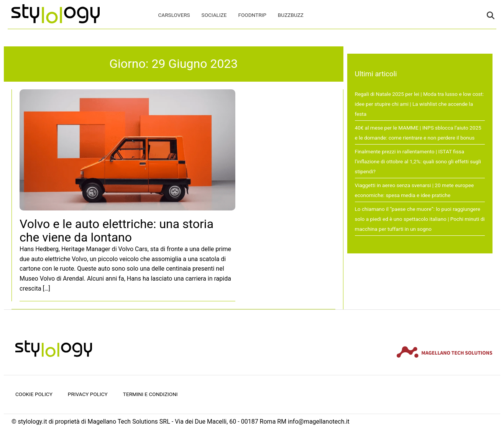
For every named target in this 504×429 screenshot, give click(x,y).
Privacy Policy (88, 394)
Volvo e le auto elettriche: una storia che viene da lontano (117, 231)
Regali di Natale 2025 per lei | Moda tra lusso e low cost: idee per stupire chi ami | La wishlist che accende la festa (419, 104)
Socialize (214, 15)
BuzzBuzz (291, 15)
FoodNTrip (252, 15)
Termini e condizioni (150, 394)
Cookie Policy (34, 394)
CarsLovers (174, 15)
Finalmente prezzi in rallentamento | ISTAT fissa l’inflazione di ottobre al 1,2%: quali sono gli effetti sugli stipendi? (418, 161)
